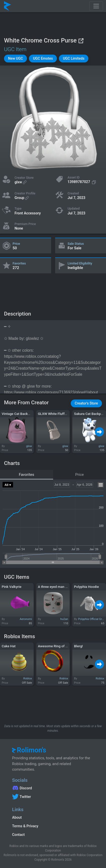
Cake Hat (9, 646)
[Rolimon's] (8, 6)
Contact (18, 835)
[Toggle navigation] (96, 6)
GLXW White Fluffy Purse (57, 414)
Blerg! (78, 646)
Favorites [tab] (27, 475)
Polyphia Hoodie (86, 587)
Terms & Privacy (25, 826)
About (17, 817)
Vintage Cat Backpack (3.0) (22, 414)
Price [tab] (80, 475)
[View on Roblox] (81, 41)
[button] (15, 59)
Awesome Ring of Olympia (58, 646)
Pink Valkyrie (12, 587)
